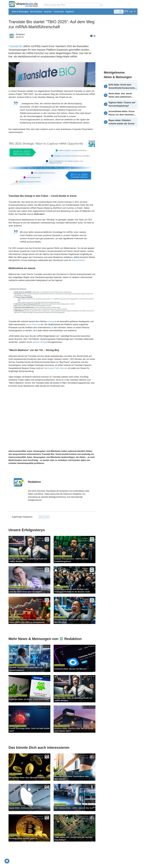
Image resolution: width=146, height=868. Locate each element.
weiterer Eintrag (40, 342)
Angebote (70, 12)
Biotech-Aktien (44, 517)
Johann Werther (38, 756)
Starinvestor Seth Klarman (56, 368)
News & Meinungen (20, 12)
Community (59, 12)
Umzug (51, 321)
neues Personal (33, 324)
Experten (48, 12)
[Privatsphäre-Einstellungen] (7, 861)
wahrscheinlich (78, 260)
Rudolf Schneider (83, 786)
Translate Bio (16, 46)
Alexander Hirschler (82, 756)
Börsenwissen (36, 12)
